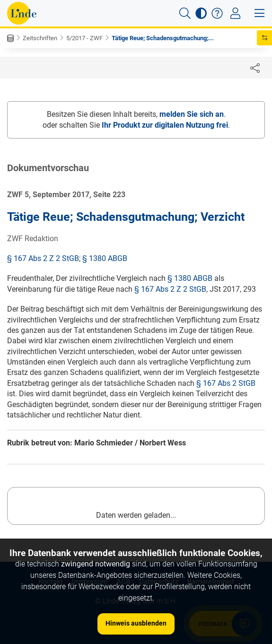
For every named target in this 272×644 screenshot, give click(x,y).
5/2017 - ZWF (84, 38)
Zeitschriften (40, 38)
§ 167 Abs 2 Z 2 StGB (43, 258)
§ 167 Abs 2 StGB (226, 383)
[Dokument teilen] (255, 68)
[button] (185, 13)
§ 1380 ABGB (105, 258)
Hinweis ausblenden (136, 623)
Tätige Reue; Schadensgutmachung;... (163, 38)
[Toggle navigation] (235, 13)
